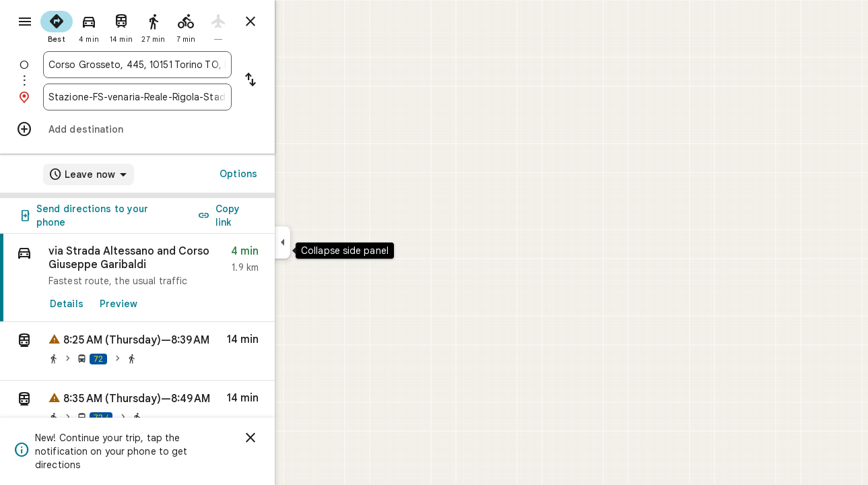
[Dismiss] (299, 438)
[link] (186, 278)
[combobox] (186, 65)
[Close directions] (299, 22)
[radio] (105, 26)
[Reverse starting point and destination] (299, 81)
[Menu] (24, 23)
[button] (186, 351)
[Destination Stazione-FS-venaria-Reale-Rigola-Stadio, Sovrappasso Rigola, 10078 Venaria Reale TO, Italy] (186, 97)
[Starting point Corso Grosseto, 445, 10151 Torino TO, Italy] (186, 65)
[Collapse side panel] (331, 243)
